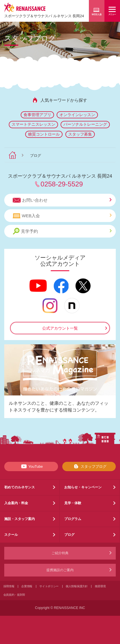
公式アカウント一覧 (60, 328)
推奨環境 (100, 586)
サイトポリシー (49, 586)
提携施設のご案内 (60, 570)
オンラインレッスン (77, 115)
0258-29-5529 (62, 184)
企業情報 (27, 586)
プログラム (73, 519)
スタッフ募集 (80, 134)
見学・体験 (73, 503)
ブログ (69, 535)
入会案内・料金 (16, 503)
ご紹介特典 (60, 553)
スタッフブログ (89, 466)
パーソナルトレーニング (85, 124)
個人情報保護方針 (77, 586)
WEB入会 (62, 216)
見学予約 (62, 231)
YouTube (31, 466)
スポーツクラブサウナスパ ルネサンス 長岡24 (44, 16)
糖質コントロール (44, 134)
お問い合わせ (62, 200)
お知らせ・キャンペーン (83, 487)
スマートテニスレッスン (33, 124)
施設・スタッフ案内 (20, 519)
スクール (11, 535)
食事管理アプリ (37, 115)
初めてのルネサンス (20, 487)
